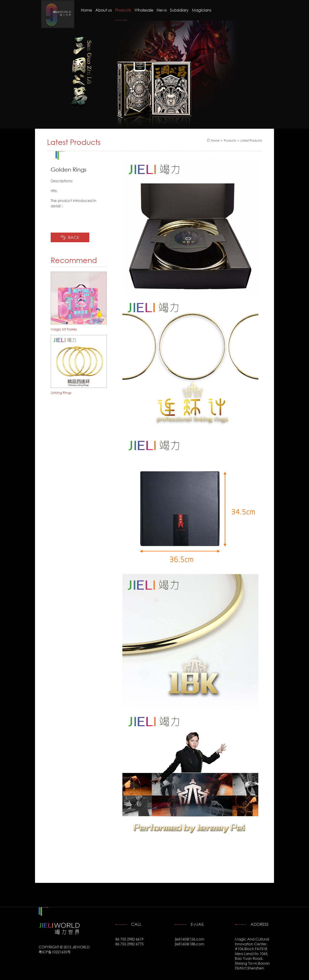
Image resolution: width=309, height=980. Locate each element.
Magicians (202, 10)
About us (104, 10)
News (162, 10)
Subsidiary (179, 10)
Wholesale (144, 10)
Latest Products (251, 140)
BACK (74, 237)
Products (123, 10)
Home (86, 10)
